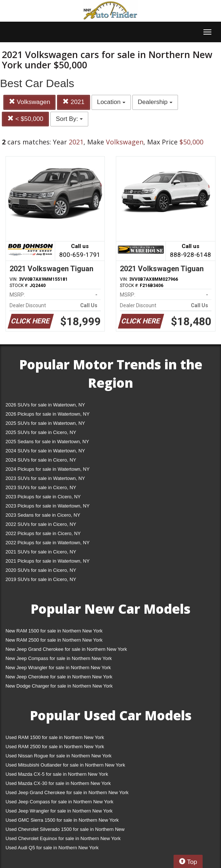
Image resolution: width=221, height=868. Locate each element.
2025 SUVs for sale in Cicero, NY (41, 432)
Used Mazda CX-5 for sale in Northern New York (57, 774)
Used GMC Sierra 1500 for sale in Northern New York (62, 820)
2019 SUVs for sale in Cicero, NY (41, 579)
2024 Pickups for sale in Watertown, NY (48, 469)
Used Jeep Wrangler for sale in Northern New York (59, 811)
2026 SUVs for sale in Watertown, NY (45, 405)
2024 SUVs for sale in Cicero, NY (41, 460)
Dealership (155, 102)
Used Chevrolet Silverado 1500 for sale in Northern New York (65, 831)
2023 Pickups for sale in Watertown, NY (48, 506)
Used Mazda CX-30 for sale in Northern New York (58, 783)
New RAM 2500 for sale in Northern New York (54, 640)
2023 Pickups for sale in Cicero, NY (43, 497)
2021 (74, 102)
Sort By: (69, 119)
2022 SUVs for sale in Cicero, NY (41, 524)
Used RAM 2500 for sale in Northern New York (55, 747)
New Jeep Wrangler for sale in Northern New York (58, 668)
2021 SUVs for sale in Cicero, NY (41, 552)
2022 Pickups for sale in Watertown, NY (48, 543)
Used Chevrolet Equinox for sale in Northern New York (63, 838)
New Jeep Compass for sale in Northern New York (59, 658)
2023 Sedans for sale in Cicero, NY (43, 515)
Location (111, 102)
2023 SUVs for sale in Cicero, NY (41, 487)
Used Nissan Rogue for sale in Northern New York (58, 756)
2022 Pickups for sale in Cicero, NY (43, 533)
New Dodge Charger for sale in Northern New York (59, 686)
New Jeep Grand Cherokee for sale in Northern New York (66, 649)
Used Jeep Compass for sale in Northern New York (59, 802)
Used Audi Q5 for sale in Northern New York (52, 848)
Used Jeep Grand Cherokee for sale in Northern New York (67, 792)
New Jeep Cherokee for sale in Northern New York (59, 677)
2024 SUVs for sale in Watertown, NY (45, 451)
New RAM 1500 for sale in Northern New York (54, 631)
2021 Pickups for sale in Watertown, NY (48, 561)
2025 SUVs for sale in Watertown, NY (45, 423)
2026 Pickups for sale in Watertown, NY (48, 414)
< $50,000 (25, 119)
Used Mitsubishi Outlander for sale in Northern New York (65, 765)
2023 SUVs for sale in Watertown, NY (45, 478)
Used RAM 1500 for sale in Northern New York (55, 737)
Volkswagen (29, 102)
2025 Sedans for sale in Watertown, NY (47, 442)
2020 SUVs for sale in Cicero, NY (41, 570)
